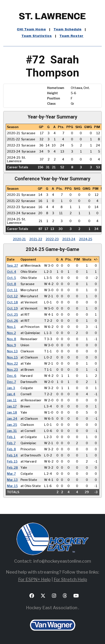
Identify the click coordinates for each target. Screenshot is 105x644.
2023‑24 (69, 239)
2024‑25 (86, 239)
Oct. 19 (12, 308)
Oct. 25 (12, 315)
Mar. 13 (12, 480)
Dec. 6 (12, 376)
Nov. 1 (11, 327)
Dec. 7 (11, 382)
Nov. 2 (11, 333)
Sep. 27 (12, 266)
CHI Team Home (32, 30)
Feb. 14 (12, 455)
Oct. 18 (12, 302)
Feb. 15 (12, 461)
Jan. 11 (12, 400)
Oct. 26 (13, 321)
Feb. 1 (11, 437)
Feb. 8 (11, 449)
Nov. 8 (12, 339)
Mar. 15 (12, 486)
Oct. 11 (12, 290)
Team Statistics (37, 36)
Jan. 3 (11, 388)
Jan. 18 (12, 413)
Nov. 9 (11, 345)
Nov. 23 (12, 370)
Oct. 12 (12, 296)
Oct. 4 (12, 272)
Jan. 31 (12, 431)
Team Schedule (68, 30)
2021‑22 (36, 239)
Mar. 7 (11, 474)
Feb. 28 (12, 468)
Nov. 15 (12, 357)
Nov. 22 (12, 364)
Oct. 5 (11, 278)
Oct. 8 (12, 284)
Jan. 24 (12, 419)
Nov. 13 (12, 351)
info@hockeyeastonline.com (62, 561)
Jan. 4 (11, 394)
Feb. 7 (11, 443)
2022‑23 (52, 239)
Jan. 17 (12, 406)
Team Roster (72, 36)
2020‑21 (19, 239)
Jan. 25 (12, 425)
